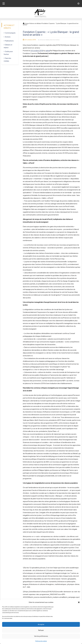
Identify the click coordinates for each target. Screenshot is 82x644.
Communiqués (10, 33)
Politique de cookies (41, 641)
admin (48, 51)
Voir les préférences (41, 636)
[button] (79, 602)
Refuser (41, 630)
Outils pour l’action (8, 53)
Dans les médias (55, 40)
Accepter (41, 624)
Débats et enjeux (8, 46)
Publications (9, 41)
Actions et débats (45, 40)
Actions (8, 37)
